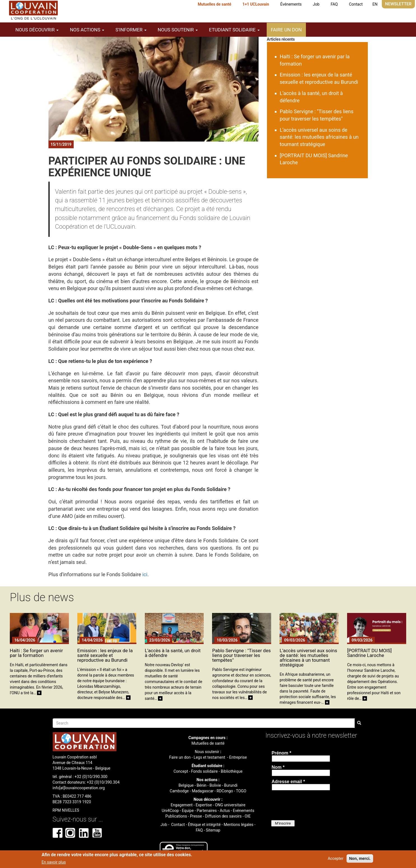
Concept (181, 771)
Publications (176, 816)
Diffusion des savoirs (223, 816)
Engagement (182, 805)
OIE (247, 816)
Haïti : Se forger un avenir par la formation (36, 653)
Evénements (243, 811)
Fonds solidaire (204, 771)
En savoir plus (54, 862)
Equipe (188, 811)
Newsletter (398, 4)
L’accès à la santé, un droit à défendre (173, 653)
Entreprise (238, 757)
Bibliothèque (232, 771)
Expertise (204, 805)
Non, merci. (360, 858)
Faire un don (286, 30)
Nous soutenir (207, 752)
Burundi (231, 785)
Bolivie (215, 785)
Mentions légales (238, 825)
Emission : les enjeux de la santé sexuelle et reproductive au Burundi (105, 655)
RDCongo (225, 791)
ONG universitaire (230, 805)
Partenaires (207, 811)
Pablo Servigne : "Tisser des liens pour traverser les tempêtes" (241, 655)
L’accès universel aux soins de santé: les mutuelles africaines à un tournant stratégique (319, 137)
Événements (291, 4)
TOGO (241, 791)
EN (375, 4)
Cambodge (179, 791)
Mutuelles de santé (215, 4)
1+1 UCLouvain (256, 4)
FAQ (334, 4)
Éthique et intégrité (204, 825)
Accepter (336, 858)
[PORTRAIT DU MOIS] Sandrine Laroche (369, 653)
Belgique (186, 785)
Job (316, 4)
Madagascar (203, 791)
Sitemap (213, 830)
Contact (356, 4)
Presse (196, 816)
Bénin (202, 785)
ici (145, 574)
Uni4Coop (170, 811)
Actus (225, 811)
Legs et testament (210, 757)
